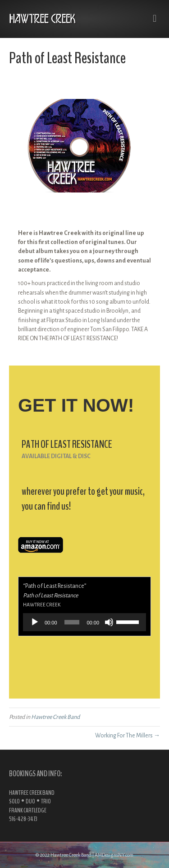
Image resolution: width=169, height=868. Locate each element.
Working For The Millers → (128, 736)
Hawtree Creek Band (55, 717)
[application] (84, 622)
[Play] (35, 622)
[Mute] (109, 622)
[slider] (72, 622)
